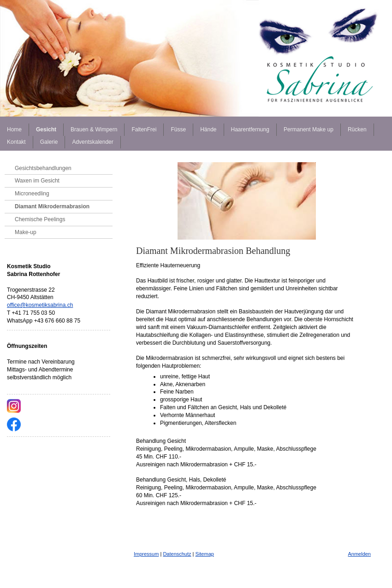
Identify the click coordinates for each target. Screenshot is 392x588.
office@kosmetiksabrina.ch (40, 305)
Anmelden (359, 554)
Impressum (146, 554)
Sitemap (205, 554)
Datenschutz (177, 554)
